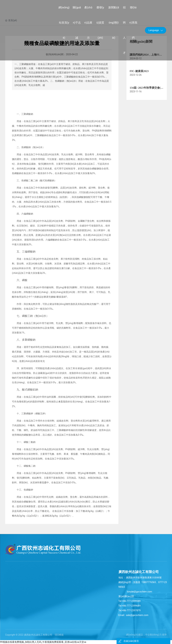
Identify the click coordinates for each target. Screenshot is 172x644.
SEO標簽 (59, 635)
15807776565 (149, 582)
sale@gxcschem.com (137, 615)
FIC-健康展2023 (139, 71)
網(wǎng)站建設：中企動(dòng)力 (144, 635)
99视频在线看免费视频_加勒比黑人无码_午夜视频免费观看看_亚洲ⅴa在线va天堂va (43, 642)
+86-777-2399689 (132, 606)
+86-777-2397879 (131, 610)
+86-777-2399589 (131, 601)
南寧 (164, 635)
